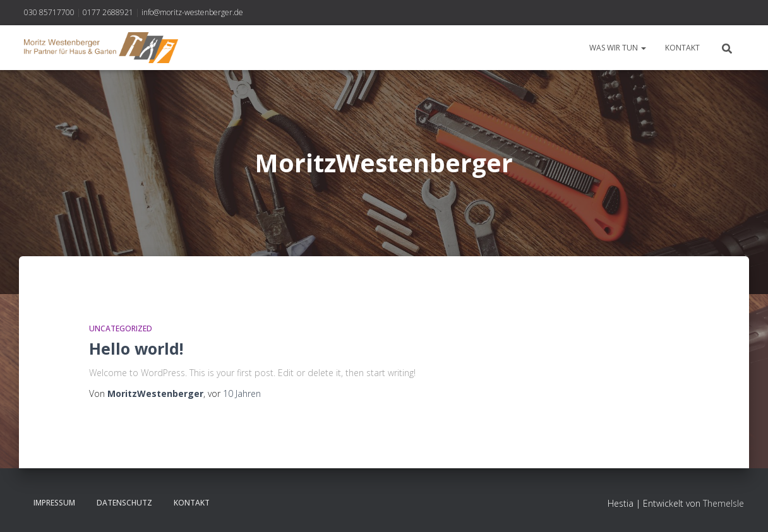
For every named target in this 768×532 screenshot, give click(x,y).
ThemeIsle (723, 503)
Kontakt (682, 48)
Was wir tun (618, 48)
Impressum (54, 503)
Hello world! (136, 348)
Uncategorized (121, 328)
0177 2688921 (108, 12)
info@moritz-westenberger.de (192, 12)
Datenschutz (124, 503)
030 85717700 (49, 12)
